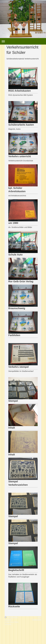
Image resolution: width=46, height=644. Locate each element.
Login (39, 617)
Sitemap (8, 620)
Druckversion (11, 617)
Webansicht (37, 620)
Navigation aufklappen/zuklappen (23, 41)
